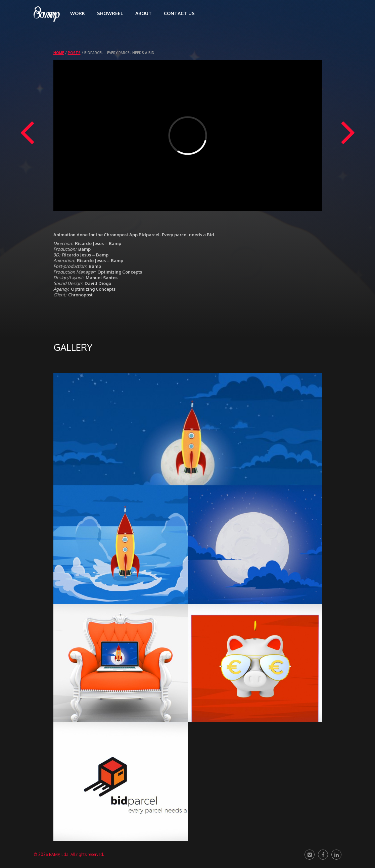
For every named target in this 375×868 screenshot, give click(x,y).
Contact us (179, 13)
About (144, 13)
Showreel (110, 13)
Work (78, 13)
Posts (74, 53)
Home (59, 53)
